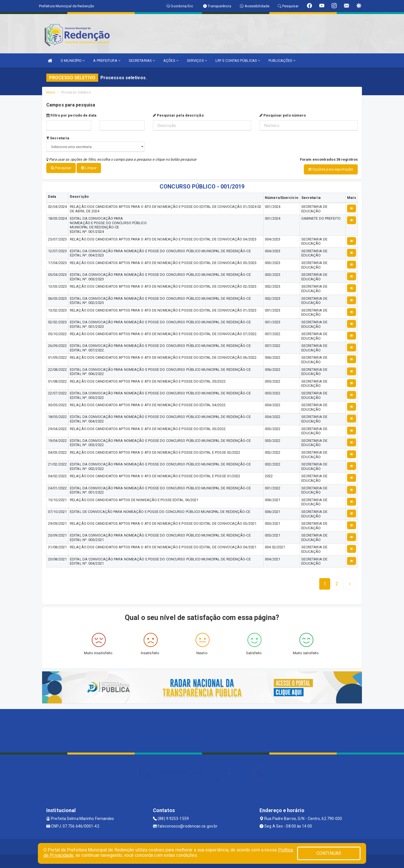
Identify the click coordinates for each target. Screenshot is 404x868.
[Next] (337, 583)
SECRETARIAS (142, 61)
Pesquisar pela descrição (178, 115)
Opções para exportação (331, 169)
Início (51, 92)
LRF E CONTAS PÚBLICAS (238, 61)
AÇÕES (171, 61)
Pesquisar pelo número (283, 115)
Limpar (89, 168)
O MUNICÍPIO (73, 61)
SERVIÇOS (197, 61)
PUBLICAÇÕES (282, 61)
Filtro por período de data (71, 115)
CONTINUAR (329, 853)
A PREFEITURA (107, 61)
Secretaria (58, 138)
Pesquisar (61, 168)
